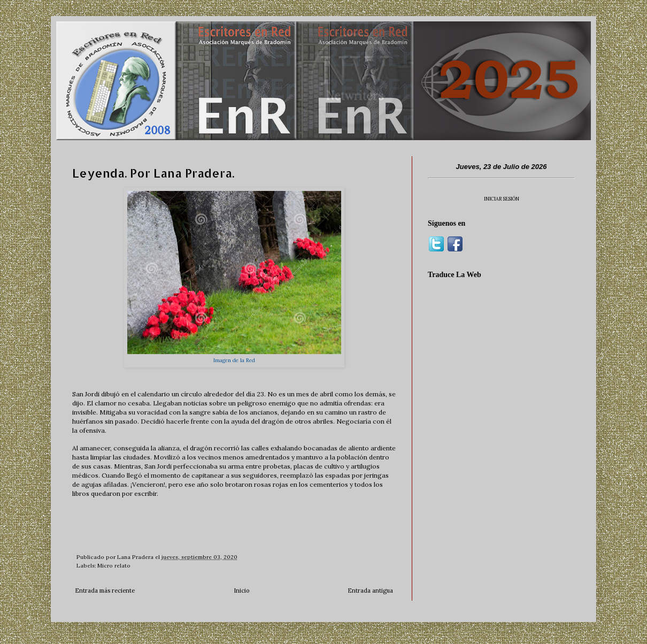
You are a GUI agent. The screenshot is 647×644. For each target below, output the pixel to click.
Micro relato (114, 566)
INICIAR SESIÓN (502, 199)
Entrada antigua (370, 591)
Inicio (241, 591)
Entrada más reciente (105, 591)
